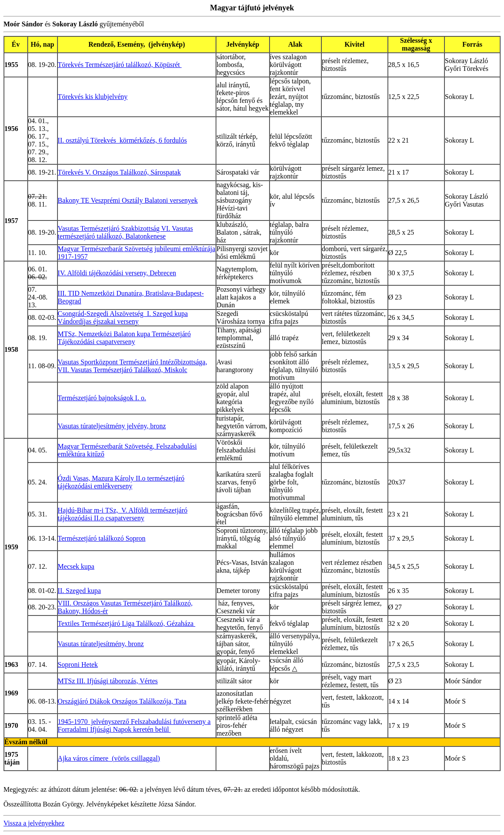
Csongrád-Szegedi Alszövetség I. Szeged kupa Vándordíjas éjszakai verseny (123, 317)
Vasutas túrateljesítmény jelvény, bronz (112, 426)
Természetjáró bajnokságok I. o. (102, 398)
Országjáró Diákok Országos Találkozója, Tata (122, 701)
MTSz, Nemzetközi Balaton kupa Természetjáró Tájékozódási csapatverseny (124, 338)
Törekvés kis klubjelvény (93, 97)
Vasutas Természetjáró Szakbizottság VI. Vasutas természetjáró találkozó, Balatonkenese (125, 232)
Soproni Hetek (78, 664)
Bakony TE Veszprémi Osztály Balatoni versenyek (128, 200)
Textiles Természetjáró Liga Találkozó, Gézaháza (127, 623)
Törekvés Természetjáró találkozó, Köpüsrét (120, 65)
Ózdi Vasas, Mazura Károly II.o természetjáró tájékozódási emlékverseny (121, 482)
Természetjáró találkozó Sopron (102, 538)
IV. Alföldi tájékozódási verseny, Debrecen (117, 273)
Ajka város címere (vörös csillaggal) (109, 758)
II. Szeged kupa (79, 591)
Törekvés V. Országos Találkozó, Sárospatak (119, 172)
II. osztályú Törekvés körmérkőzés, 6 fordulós (122, 140)
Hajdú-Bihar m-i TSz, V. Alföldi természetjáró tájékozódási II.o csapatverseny (123, 514)
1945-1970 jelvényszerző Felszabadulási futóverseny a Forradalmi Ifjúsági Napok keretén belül (134, 725)
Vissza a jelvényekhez (34, 823)
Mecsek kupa (76, 566)
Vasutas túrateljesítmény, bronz (101, 644)
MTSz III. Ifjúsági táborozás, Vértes (108, 681)
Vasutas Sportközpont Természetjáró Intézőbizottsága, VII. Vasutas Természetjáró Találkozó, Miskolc (133, 366)
